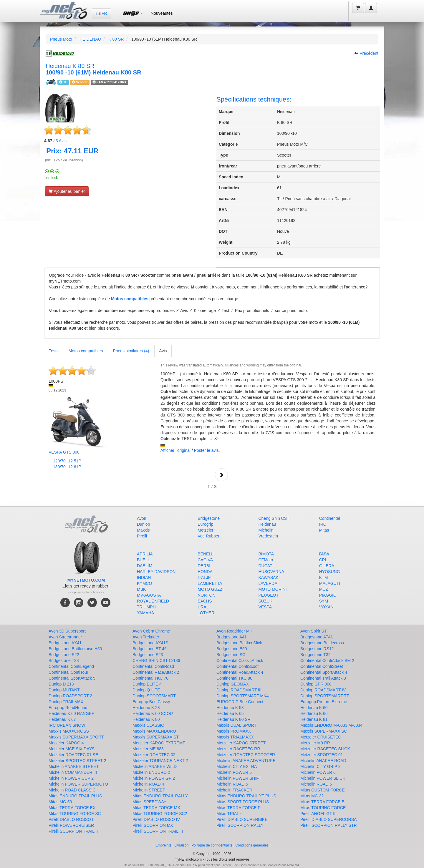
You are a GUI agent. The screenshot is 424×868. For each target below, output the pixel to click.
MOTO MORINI (273, 589)
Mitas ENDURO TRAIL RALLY (160, 796)
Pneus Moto (61, 39)
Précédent (369, 53)
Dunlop (143, 524)
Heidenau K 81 (314, 719)
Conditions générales (252, 845)
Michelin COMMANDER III (73, 772)
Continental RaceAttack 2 (156, 672)
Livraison (181, 845)
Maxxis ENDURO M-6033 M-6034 (331, 725)
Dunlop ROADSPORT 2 (70, 696)
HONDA (205, 572)
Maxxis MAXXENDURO (154, 731)
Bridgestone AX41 (65, 643)
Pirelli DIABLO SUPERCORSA (328, 819)
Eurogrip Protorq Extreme (324, 702)
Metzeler (206, 530)
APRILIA (145, 554)
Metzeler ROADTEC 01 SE (73, 755)
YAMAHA (145, 613)
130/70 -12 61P (67, 467)
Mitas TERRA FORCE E (322, 802)
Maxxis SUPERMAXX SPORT (76, 737)
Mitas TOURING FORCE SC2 (160, 814)
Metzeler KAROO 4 (66, 743)
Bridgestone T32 (315, 655)
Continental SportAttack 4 (324, 672)
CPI (323, 560)
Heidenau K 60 (314, 708)
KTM (324, 577)
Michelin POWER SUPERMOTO (78, 784)
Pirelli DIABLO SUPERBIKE (242, 819)
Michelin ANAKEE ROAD (323, 761)
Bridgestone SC (231, 655)
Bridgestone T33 (64, 660)
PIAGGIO (328, 595)
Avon (142, 518)
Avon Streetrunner (65, 637)
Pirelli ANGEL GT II (318, 814)
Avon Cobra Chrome (151, 631)
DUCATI (266, 566)
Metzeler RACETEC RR (238, 749)
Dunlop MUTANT (64, 690)
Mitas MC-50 (60, 802)
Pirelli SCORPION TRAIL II (73, 831)
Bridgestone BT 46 (150, 649)
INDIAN (144, 577)
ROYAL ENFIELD (153, 601)
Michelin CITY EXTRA (237, 766)
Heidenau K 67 (62, 719)
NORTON (206, 595)
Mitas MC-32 (312, 796)
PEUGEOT (269, 595)
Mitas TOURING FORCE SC (75, 814)
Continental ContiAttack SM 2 (327, 660)
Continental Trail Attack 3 (323, 678)
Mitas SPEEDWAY (149, 802)
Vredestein (268, 536)
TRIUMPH (146, 607)
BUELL (143, 560)
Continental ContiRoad (153, 666)
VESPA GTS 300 (64, 452)
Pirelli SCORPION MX (153, 825)
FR (101, 13)
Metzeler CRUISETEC (321, 737)
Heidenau (267, 524)
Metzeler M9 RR (315, 743)
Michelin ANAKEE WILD (155, 766)
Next (221, 475)
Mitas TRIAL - (229, 814)
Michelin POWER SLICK (323, 778)
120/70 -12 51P (67, 461)
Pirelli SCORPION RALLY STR (329, 825)
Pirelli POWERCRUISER (71, 825)
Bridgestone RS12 (317, 649)
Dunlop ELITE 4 (147, 684)
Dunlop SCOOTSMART (154, 696)
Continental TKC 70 (150, 678)
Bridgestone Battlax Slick (239, 643)
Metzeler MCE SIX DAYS (72, 749)
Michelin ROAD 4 (148, 784)
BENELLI (206, 554)
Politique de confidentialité (212, 845)
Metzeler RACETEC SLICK (325, 749)
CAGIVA (205, 560)
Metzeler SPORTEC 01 (322, 755)
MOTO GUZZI (211, 589)
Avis (61, 141)
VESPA (265, 607)
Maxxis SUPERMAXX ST (156, 737)
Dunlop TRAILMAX (66, 702)
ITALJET (205, 577)
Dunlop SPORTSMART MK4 (242, 696)
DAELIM (145, 566)
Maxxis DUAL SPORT (236, 725)
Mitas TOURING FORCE (323, 808)
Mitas (324, 530)
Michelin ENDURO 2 (151, 772)
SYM (324, 601)
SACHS (205, 601)
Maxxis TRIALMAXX (235, 737)
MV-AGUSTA (149, 595)
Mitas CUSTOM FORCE (323, 790)
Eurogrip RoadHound (68, 708)
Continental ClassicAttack (240, 660)
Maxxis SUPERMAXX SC (324, 731)
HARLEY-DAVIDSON (156, 572)
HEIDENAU (90, 39)
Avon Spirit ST (313, 631)
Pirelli (142, 536)
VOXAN (326, 607)
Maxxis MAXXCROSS (69, 731)
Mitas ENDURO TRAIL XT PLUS (246, 796)
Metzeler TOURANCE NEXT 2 (160, 761)
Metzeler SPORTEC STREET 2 (77, 761)
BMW (324, 554)
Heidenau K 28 (146, 708)
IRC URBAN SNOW (67, 725)
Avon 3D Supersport (67, 631)
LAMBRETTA (210, 583)
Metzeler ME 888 (148, 749)
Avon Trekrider (146, 637)
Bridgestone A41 (232, 637)
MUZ (324, 589)
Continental (330, 518)
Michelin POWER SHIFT (239, 778)
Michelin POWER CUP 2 (71, 778)
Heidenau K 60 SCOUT (154, 713)
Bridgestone (209, 518)
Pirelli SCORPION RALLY (240, 825)
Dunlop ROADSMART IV (323, 690)
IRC (323, 524)
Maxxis (143, 530)
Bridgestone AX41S (150, 643)
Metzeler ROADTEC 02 (154, 755)
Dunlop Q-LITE (146, 690)
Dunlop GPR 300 (316, 684)
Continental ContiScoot (237, 666)
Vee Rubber (208, 536)
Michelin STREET (149, 790)
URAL (203, 607)
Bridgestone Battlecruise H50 (75, 649)
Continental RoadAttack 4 (240, 672)
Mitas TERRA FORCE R (239, 808)
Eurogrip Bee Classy (151, 702)
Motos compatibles (130, 299)
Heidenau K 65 (230, 713)
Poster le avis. (207, 450)
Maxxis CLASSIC (148, 725)
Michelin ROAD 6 (316, 784)
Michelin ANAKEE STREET (74, 766)
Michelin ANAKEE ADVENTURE (246, 761)
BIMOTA (266, 554)
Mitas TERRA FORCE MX (156, 808)
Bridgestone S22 (64, 655)
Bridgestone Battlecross (322, 643)
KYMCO (144, 583)
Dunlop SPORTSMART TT (325, 696)
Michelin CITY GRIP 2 (320, 766)
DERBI (204, 566)
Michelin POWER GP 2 (154, 778)
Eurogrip (205, 524)
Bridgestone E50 (232, 649)
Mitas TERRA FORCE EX (72, 808)
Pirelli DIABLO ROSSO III (72, 819)
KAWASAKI (269, 577)
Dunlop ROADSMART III (239, 690)
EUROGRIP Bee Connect (240, 702)
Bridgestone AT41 (317, 637)
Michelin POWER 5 (234, 772)
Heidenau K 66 (314, 713)
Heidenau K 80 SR (233, 719)
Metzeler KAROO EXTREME (159, 743)
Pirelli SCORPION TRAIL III (158, 831)
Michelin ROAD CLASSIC (72, 790)
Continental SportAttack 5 (72, 678)
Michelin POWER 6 (318, 772)
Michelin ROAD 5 (232, 784)
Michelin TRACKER (234, 790)
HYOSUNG (330, 572)
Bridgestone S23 (148, 655)
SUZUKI (266, 601)
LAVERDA (268, 583)
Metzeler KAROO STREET (241, 743)
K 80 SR (116, 39)
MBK (141, 589)
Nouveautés (162, 13)
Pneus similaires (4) (131, 351)
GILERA (327, 566)
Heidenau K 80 (146, 719)
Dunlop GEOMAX (233, 684)
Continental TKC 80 (234, 678)
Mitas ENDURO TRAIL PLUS (75, 796)
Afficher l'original (175, 450)
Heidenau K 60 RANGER (72, 713)
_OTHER (206, 613)
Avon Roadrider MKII (236, 631)
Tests (54, 351)
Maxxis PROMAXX (234, 731)
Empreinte (164, 845)
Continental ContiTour (68, 672)
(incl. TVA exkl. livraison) (64, 160)
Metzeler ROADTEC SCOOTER (246, 755)
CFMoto (266, 560)
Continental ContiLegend (71, 666)
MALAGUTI (330, 583)
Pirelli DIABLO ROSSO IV (156, 819)
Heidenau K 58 (230, 708)
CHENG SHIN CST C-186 (156, 660)
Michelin (266, 530)
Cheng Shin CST (274, 518)
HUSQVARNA (271, 572)
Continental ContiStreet (322, 666)
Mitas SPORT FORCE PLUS (243, 802)
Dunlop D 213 (61, 684)
